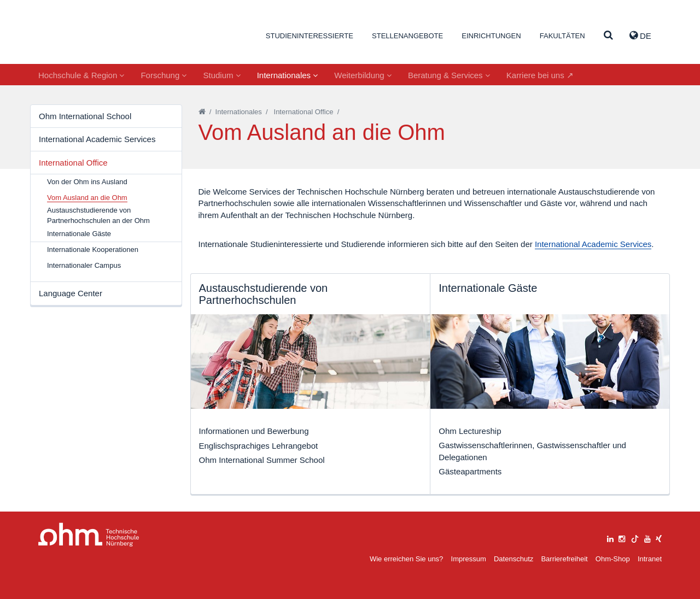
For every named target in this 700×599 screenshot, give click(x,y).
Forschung (164, 75)
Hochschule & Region (81, 75)
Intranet (650, 559)
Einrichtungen (491, 36)
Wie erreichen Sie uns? (406, 559)
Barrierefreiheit (564, 559)
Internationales (288, 75)
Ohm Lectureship (470, 431)
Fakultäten (562, 36)
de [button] (640, 36)
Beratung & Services (449, 75)
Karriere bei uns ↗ (540, 75)
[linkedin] (610, 538)
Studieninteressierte (310, 36)
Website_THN (91, 35)
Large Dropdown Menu (89, 535)
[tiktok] (635, 538)
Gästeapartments (470, 471)
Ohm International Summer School (262, 460)
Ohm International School (85, 116)
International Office (73, 163)
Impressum (469, 559)
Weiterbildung (363, 75)
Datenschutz (514, 559)
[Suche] (608, 36)
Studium (221, 75)
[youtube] (647, 538)
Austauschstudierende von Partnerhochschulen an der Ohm (98, 215)
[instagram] (622, 538)
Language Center (71, 293)
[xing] (659, 538)
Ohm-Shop (613, 559)
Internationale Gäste (79, 234)
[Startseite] (202, 112)
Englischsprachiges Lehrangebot (259, 446)
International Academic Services (97, 139)
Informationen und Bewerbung (254, 431)
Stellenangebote (407, 36)
